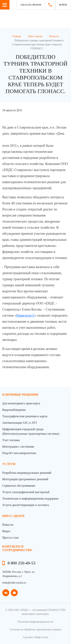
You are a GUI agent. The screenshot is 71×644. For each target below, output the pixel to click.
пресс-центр (13, 516)
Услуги (9, 464)
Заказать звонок (31, 5)
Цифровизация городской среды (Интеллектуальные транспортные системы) (31, 431)
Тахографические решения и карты (25, 416)
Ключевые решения (20, 395)
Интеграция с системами (18, 447)
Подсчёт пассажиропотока (19, 453)
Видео (6, 531)
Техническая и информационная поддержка (30, 498)
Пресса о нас (11, 538)
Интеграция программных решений (25, 479)
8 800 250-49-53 (21, 563)
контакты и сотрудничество (17, 548)
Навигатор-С (26, 315)
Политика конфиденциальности (35, 622)
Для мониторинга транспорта (21, 403)
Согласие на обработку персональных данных (35, 629)
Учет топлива (11, 440)
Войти (63, 5)
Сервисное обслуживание (19, 486)
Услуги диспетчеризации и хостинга (26, 505)
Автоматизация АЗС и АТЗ (20, 423)
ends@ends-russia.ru (14, 583)
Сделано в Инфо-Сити (35, 637)
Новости (8, 525)
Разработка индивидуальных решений (27, 473)
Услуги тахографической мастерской (26, 492)
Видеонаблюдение (14, 410)
